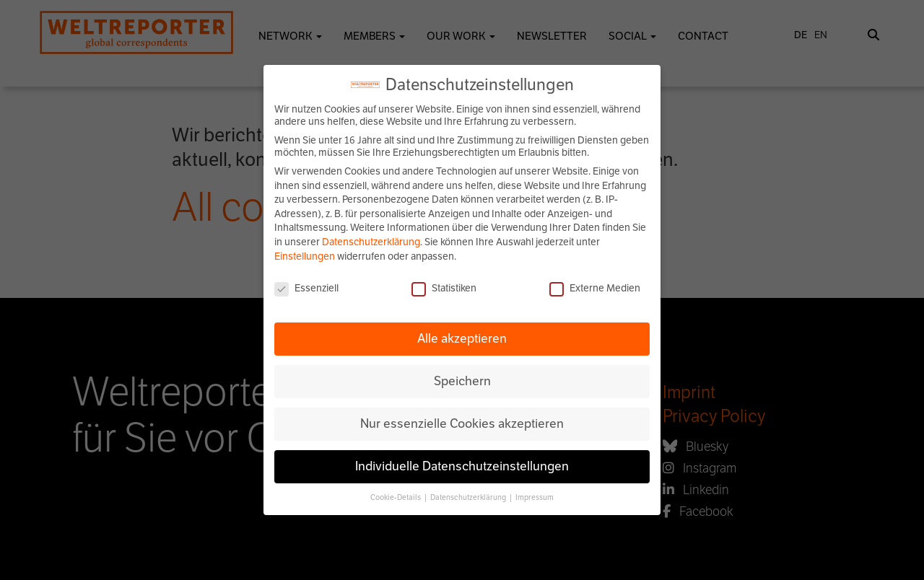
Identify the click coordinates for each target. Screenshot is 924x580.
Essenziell (306, 288)
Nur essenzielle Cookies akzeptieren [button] (462, 423)
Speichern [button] (462, 381)
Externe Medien (595, 288)
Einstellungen (305, 256)
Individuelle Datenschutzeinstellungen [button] (462, 466)
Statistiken (444, 288)
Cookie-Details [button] (396, 497)
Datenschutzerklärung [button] (469, 497)
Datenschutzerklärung (371, 242)
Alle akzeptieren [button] (462, 338)
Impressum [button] (535, 497)
